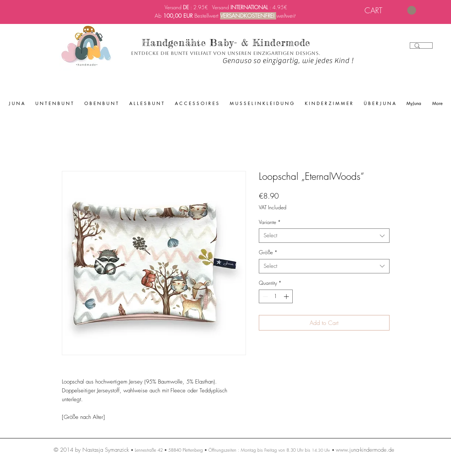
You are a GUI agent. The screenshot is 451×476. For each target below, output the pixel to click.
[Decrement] (265, 296)
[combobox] (324, 236)
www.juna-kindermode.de (365, 450)
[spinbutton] (276, 296)
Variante (270, 222)
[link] (390, 10)
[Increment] (287, 296)
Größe (268, 252)
